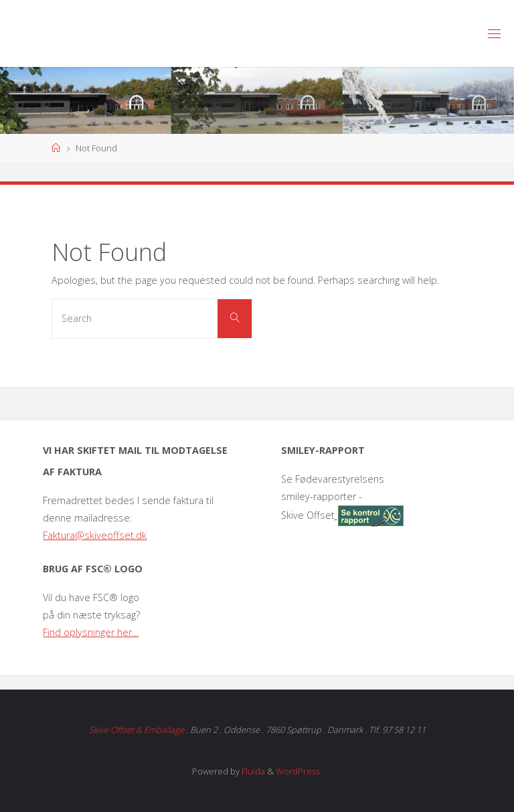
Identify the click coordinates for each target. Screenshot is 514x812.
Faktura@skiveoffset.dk (95, 535)
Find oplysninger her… (91, 632)
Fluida (252, 771)
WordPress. (299, 771)
